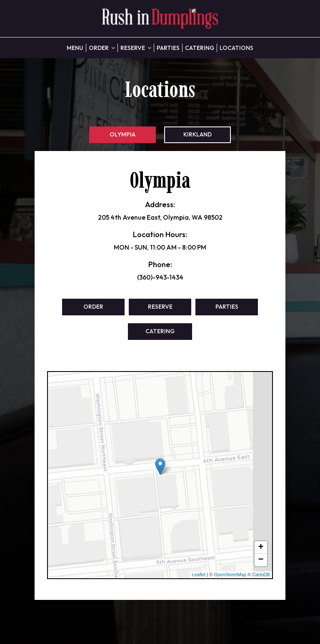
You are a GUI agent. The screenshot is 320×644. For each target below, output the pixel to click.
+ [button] (261, 547)
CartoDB (261, 575)
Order (102, 48)
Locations (236, 48)
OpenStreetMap (230, 575)
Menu (75, 48)
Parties (168, 48)
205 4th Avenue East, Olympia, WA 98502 (160, 217)
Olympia (122, 134)
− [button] (261, 560)
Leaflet (199, 575)
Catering (200, 48)
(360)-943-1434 (160, 277)
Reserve (136, 48)
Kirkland (197, 134)
